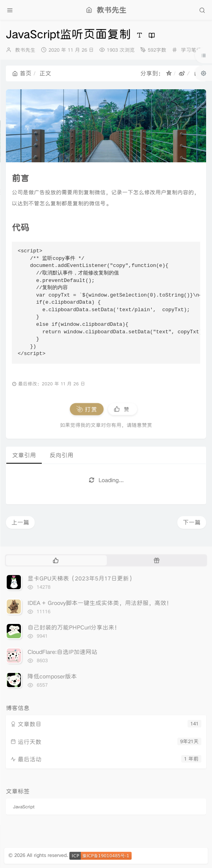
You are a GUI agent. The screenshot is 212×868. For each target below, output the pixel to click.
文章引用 (24, 455)
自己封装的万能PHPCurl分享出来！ (74, 627)
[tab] (56, 560)
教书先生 (25, 50)
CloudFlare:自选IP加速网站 (62, 652)
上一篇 (20, 522)
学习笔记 (191, 50)
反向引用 (61, 455)
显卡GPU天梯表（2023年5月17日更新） (81, 578)
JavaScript (24, 807)
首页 (22, 73)
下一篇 (192, 522)
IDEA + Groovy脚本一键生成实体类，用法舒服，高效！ (100, 603)
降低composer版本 (52, 676)
